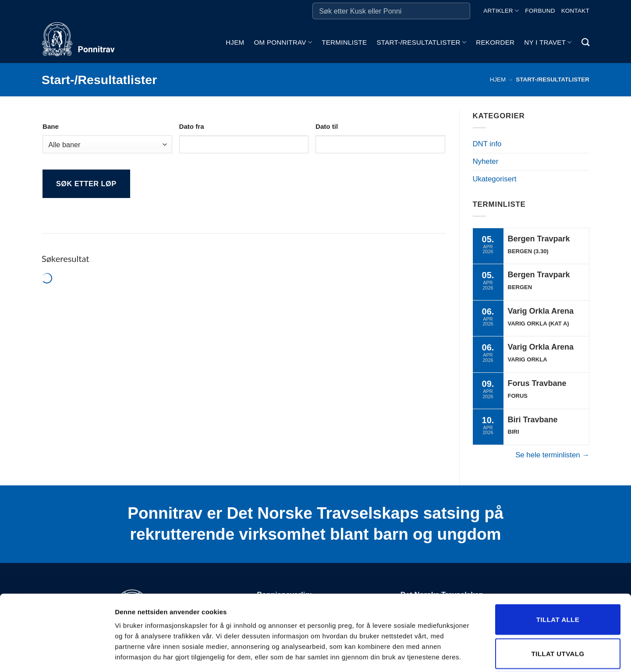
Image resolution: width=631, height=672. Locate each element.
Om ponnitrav (283, 42)
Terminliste (344, 42)
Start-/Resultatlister (421, 42)
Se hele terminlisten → (552, 455)
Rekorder (495, 42)
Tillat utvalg (558, 578)
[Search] (585, 42)
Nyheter (486, 161)
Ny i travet (548, 42)
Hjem (235, 42)
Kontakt (575, 11)
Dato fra (192, 126)
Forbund (540, 11)
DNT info (487, 144)
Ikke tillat (558, 612)
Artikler (501, 11)
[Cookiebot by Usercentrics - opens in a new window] (57, 655)
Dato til (327, 126)
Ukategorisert (495, 179)
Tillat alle (558, 544)
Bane (51, 126)
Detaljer (467, 655)
